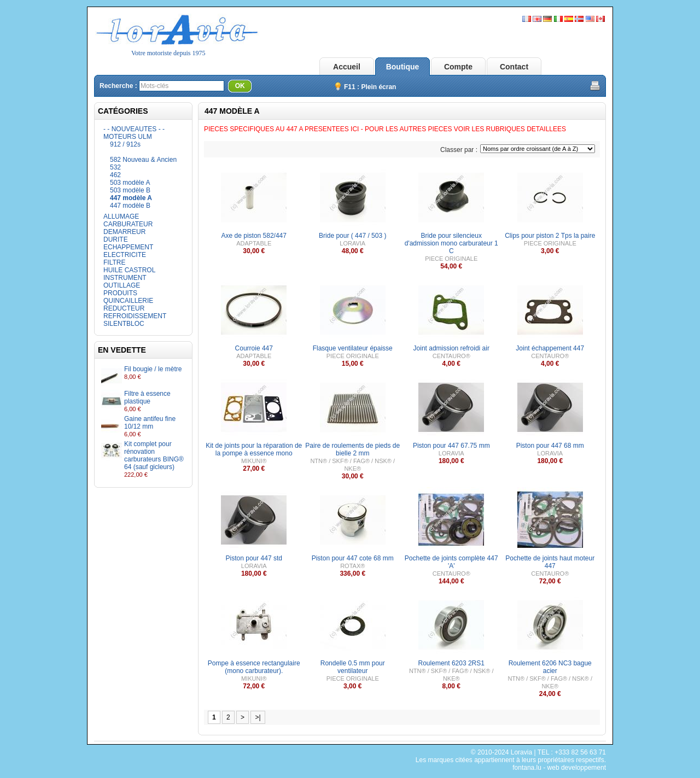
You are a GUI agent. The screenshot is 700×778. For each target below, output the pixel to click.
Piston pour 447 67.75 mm (451, 446)
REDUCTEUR (124, 308)
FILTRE (114, 262)
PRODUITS (120, 293)
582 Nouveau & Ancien (143, 160)
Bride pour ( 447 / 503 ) (352, 236)
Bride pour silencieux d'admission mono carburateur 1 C (451, 243)
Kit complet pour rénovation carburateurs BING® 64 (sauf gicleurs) (154, 455)
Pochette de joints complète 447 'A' (451, 562)
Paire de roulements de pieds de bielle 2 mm (352, 449)
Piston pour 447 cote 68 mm (353, 558)
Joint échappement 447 (550, 348)
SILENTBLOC (124, 324)
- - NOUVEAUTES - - (134, 129)
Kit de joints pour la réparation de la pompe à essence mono (254, 449)
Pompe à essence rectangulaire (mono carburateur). (254, 667)
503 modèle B (130, 190)
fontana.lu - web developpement (559, 768)
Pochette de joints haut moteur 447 (550, 562)
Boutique (403, 67)
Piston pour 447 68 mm (550, 446)
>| (258, 717)
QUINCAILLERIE (128, 301)
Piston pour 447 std (254, 558)
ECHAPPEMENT (128, 247)
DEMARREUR (124, 232)
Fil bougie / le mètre (153, 369)
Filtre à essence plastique (147, 397)
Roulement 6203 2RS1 (451, 663)
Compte (458, 67)
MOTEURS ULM (128, 137)
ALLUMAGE (121, 217)
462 (115, 175)
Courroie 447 (254, 348)
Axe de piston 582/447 (254, 236)
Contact (514, 67)
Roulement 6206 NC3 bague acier (550, 667)
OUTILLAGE (122, 285)
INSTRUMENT (125, 278)
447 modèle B (130, 206)
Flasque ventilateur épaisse (353, 348)
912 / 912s (125, 144)
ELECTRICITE (125, 255)
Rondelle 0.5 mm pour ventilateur (353, 667)
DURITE (116, 239)
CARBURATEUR (128, 224)
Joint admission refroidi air (451, 348)
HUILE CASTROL (129, 270)
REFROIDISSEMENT (135, 316)
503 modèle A (130, 183)
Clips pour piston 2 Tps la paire (550, 236)
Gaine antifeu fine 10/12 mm (150, 423)
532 (115, 167)
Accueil (347, 67)
